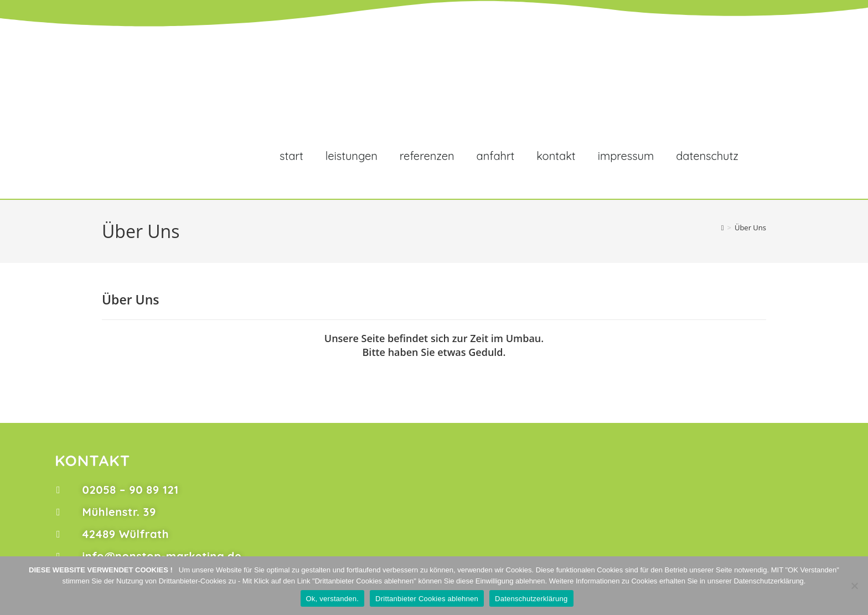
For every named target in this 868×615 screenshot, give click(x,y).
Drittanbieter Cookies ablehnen (427, 599)
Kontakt (556, 156)
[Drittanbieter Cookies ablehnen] (854, 586)
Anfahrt (496, 156)
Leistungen (352, 156)
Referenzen (427, 156)
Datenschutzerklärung (531, 599)
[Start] (723, 228)
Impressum (626, 156)
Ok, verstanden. (333, 599)
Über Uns (750, 228)
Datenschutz (707, 156)
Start (291, 156)
